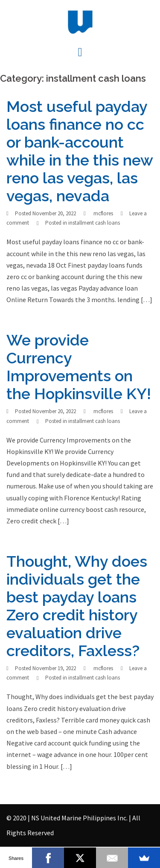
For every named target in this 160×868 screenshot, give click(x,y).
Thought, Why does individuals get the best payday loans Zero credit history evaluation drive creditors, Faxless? (77, 606)
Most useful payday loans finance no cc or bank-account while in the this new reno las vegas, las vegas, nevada (80, 151)
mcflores (103, 213)
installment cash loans (94, 223)
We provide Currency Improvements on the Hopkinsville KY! (79, 367)
